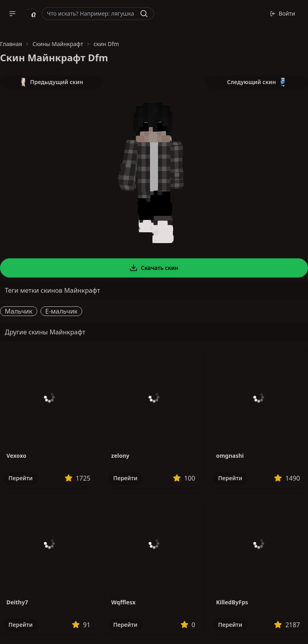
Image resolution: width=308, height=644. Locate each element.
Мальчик (19, 311)
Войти (283, 13)
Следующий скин (257, 82)
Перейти (20, 478)
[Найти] (144, 14)
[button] (12, 14)
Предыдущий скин (51, 82)
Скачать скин (154, 268)
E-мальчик (62, 311)
